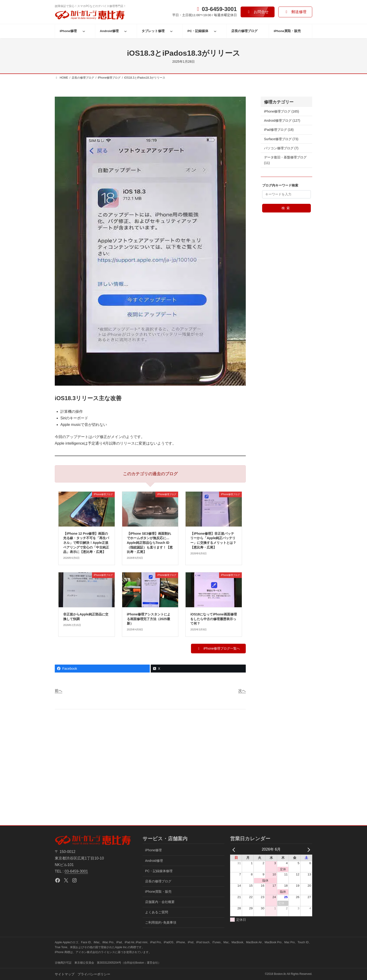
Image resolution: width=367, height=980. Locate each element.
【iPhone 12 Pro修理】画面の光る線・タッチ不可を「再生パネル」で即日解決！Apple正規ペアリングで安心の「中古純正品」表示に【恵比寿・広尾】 (86, 543)
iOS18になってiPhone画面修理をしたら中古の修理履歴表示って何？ (213, 619)
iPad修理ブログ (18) (279, 130)
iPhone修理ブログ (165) (282, 111)
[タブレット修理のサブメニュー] (171, 31)
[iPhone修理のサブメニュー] (84, 31)
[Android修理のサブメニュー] (125, 31)
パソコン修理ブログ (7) (281, 148)
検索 (286, 208)
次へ (242, 691)
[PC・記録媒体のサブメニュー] (215, 31)
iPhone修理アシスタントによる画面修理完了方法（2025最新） (149, 619)
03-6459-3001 (76, 871)
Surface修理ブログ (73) (281, 139)
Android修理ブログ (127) (282, 121)
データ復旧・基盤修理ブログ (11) (285, 160)
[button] (258, 12)
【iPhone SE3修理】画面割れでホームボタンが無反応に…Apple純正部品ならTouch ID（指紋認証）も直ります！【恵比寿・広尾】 (150, 543)
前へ (59, 691)
